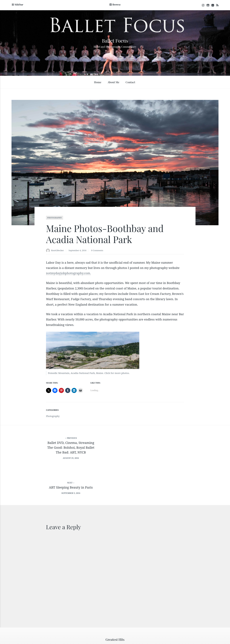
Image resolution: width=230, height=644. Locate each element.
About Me (113, 83)
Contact (130, 83)
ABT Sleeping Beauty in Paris (172, 442)
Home (98, 83)
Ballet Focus (115, 40)
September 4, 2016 (80, 251)
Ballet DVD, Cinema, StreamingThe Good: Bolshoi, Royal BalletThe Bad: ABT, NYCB (57, 446)
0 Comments (100, 251)
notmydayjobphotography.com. (68, 274)
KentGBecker (58, 251)
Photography (55, 218)
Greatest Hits (115, 601)
